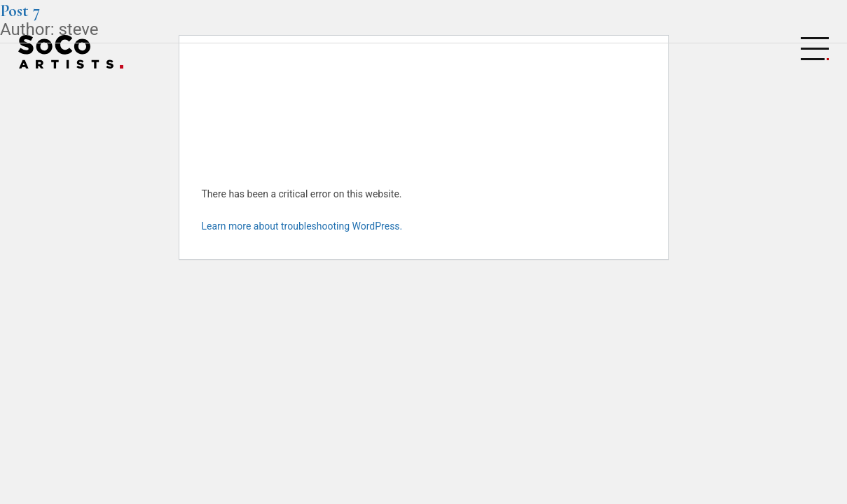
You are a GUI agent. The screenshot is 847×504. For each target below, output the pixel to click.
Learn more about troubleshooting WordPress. (302, 226)
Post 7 (20, 11)
